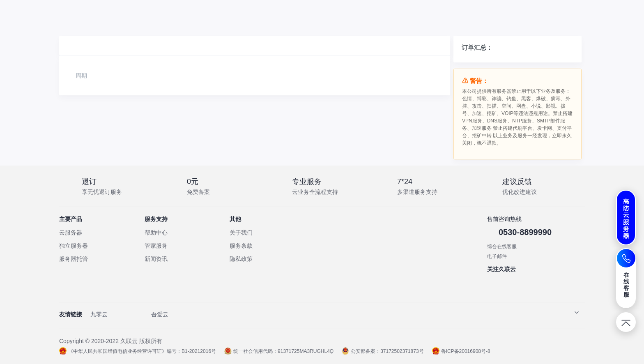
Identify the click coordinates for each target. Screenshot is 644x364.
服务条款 (241, 246)
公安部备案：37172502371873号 (383, 351)
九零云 (99, 314)
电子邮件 (497, 256)
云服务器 (71, 233)
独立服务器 (74, 246)
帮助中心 (156, 233)
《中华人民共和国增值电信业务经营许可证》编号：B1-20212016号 (138, 351)
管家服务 (156, 246)
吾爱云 (160, 314)
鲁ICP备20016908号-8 (461, 351)
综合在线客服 (502, 247)
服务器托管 (74, 259)
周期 (81, 76)
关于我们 (241, 233)
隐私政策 (241, 259)
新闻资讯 (156, 259)
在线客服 (627, 285)
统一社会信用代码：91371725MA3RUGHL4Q (279, 351)
